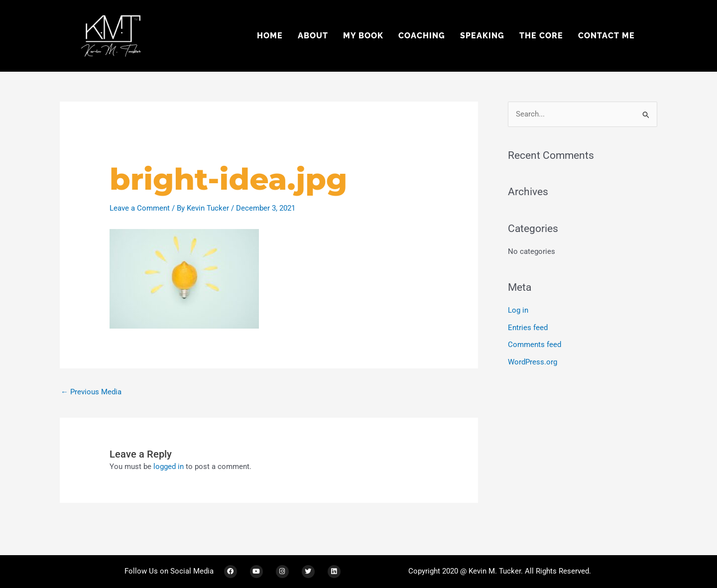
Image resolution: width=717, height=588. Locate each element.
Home (270, 36)
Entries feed (528, 327)
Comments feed (535, 344)
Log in (518, 310)
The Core (541, 36)
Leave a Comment (140, 208)
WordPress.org (533, 361)
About (313, 36)
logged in (169, 467)
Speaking (482, 36)
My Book (363, 36)
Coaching (422, 36)
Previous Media (91, 392)
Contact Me (606, 36)
